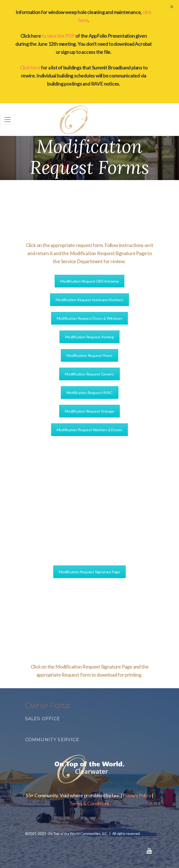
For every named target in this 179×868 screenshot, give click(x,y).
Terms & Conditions (89, 803)
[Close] (172, 6)
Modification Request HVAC (90, 393)
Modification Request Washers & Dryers (90, 430)
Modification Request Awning (89, 337)
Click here (30, 68)
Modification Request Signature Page (89, 572)
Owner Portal (48, 705)
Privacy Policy (137, 795)
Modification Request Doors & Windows (90, 318)
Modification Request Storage (89, 411)
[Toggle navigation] (8, 120)
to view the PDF (58, 36)
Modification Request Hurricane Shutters (89, 300)
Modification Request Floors (89, 355)
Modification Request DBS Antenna (89, 281)
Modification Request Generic (89, 374)
